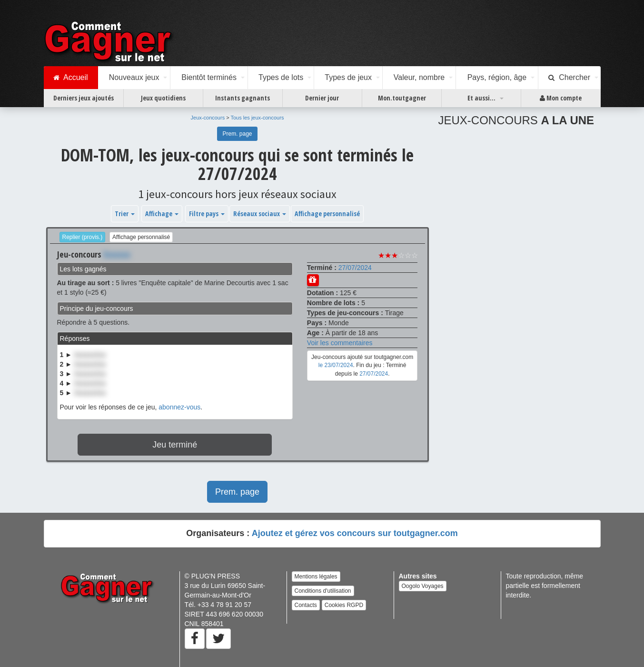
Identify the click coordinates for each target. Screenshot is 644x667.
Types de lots (281, 77)
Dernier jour (322, 98)
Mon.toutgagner (402, 98)
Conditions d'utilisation (323, 591)
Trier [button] (125, 214)
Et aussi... (481, 98)
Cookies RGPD (344, 605)
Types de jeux (348, 77)
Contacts (306, 605)
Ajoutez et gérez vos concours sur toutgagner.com (355, 533)
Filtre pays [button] (207, 214)
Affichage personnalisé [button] (327, 214)
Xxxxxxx (117, 254)
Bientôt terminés (209, 77)
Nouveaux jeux (134, 77)
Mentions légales (316, 577)
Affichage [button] (162, 214)
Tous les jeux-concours (258, 118)
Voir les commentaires (340, 343)
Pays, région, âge (497, 77)
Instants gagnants (243, 98)
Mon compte (561, 98)
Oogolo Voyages (423, 586)
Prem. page (237, 134)
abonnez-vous (179, 407)
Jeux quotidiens (163, 98)
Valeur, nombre (419, 77)
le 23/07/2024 (336, 365)
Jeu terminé (175, 445)
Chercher (569, 78)
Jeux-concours (208, 118)
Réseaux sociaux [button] (260, 214)
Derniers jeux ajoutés (84, 98)
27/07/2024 (355, 268)
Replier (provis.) (83, 237)
